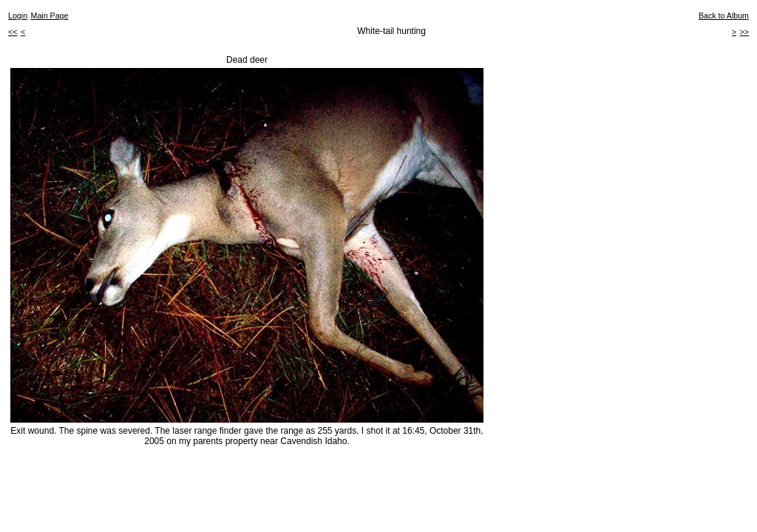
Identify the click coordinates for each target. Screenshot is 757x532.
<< (13, 32)
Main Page (50, 16)
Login (18, 16)
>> (744, 32)
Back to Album (724, 16)
